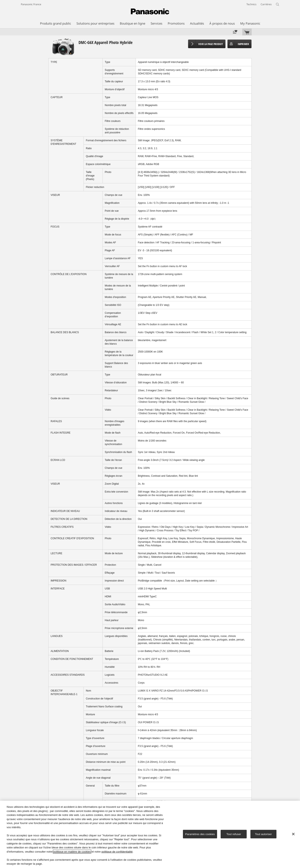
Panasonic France (31, 4)
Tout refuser (234, 834)
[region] (150, 834)
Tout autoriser (263, 834)
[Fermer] (293, 834)
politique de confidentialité (117, 852)
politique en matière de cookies (72, 852)
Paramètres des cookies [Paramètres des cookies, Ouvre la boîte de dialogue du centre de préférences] (200, 834)
